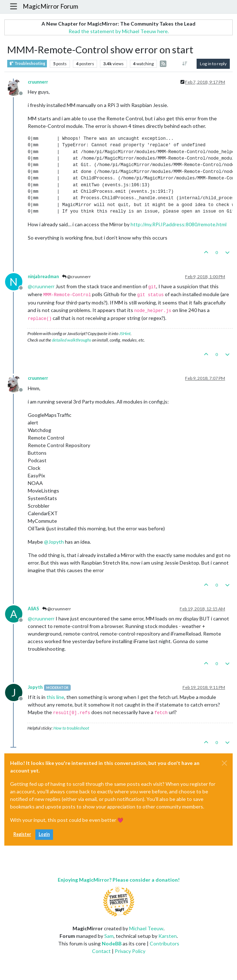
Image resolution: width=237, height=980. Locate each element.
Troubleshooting (27, 64)
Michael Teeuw (146, 928)
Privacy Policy (130, 951)
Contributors (164, 943)
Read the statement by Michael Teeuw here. (119, 31)
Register (22, 834)
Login (44, 834)
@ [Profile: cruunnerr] (41, 286)
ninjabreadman (43, 277)
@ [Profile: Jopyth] (54, 542)
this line (55, 697)
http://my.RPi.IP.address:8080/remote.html (179, 224)
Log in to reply (213, 64)
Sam (109, 936)
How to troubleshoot (71, 728)
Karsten (168, 936)
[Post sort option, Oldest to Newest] (185, 64)
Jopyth (35, 687)
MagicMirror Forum (51, 6)
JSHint (125, 333)
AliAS (33, 609)
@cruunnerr (76, 277)
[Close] (224, 763)
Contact (101, 951)
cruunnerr (38, 82)
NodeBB (112, 943)
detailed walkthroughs (72, 340)
